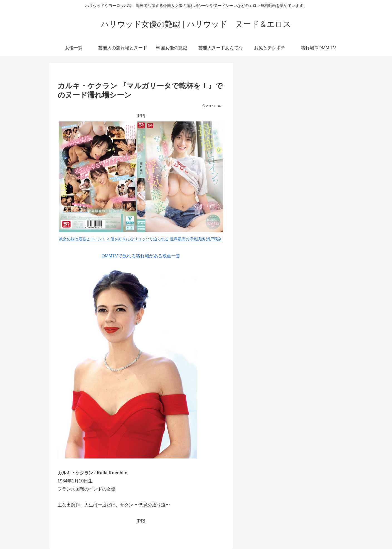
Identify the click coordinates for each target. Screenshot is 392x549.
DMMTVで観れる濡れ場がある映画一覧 (141, 256)
